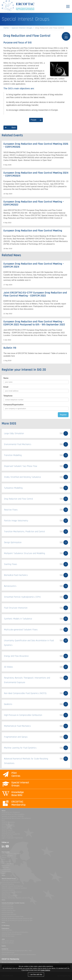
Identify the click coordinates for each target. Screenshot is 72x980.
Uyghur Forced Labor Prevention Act (12, 838)
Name (6, 378)
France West (5, 868)
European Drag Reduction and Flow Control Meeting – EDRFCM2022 (34, 203)
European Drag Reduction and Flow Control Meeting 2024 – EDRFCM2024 (36, 174)
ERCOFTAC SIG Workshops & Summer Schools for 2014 (17, 921)
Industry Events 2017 (7, 905)
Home (6, 28)
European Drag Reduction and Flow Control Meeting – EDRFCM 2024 (34, 265)
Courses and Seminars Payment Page (12, 916)
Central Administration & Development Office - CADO (17, 951)
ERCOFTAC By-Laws (7, 828)
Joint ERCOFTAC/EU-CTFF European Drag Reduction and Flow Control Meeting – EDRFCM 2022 (35, 294)
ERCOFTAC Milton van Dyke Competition (13, 814)
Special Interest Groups (22, 28)
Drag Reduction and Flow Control (12, 892)
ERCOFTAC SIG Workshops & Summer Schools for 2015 (17, 919)
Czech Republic (6, 862)
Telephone (8, 396)
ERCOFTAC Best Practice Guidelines (12, 934)
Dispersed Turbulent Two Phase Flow (12, 886)
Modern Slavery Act (7, 836)
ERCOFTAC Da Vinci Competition (11, 812)
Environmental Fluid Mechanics (11, 882)
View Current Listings (8, 941)
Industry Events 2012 (7, 913)
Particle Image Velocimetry (9, 896)
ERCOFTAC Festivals (7, 830)
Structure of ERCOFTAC (8, 826)
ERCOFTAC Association (8, 824)
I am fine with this (36, 974)
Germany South (6, 871)
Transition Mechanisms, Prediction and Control (15, 898)
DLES (3, 820)
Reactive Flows (6, 894)
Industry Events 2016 (7, 907)
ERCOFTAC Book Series (8, 936)
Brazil (3, 860)
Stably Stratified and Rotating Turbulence (14, 888)
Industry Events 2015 (7, 909)
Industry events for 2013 (9, 911)
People (33, 120)
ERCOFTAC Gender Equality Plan (11, 834)
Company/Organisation (13, 405)
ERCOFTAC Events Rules (8, 832)
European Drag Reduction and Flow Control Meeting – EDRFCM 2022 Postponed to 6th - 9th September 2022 (34, 323)
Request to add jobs (8, 943)
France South (6, 866)
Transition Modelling (8, 884)
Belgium (4, 858)
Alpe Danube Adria (7, 856)
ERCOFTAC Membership (8, 822)
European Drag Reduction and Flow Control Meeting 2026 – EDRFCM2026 (36, 145)
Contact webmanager (8, 953)
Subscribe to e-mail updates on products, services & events (19, 955)
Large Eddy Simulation (8, 880)
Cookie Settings (45, 970)
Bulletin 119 (10, 348)
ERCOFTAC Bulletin (7, 930)
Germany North (6, 869)
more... (4, 875)
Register (63, 415)
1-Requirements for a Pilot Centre (11, 854)
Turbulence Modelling (8, 890)
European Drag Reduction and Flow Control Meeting (33, 231)
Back (14, 128)
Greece (4, 873)
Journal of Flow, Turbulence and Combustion (15, 932)
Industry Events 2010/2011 (9, 915)
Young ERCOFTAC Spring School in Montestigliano (16, 818)
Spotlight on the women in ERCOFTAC (13, 816)
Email (6, 387)
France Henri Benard (8, 864)
